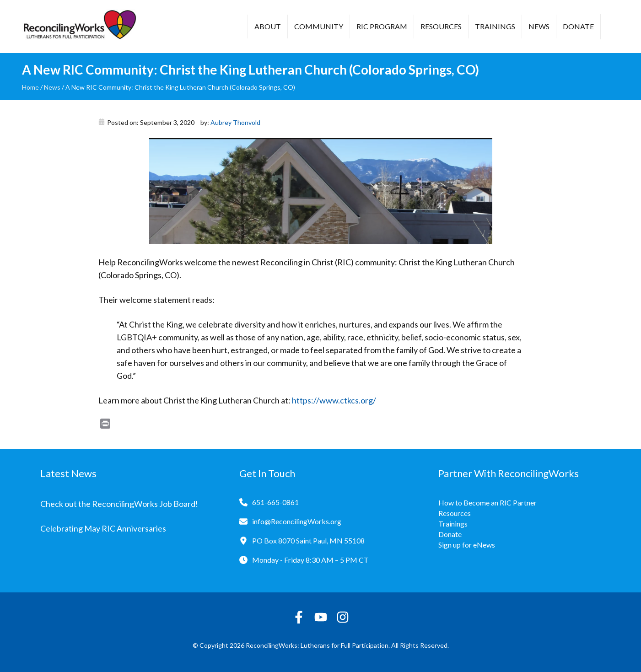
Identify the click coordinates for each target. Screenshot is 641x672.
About (268, 26)
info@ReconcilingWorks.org (297, 521)
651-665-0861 (275, 502)
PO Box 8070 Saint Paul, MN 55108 (308, 540)
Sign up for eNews (467, 545)
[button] (614, 27)
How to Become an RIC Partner (487, 503)
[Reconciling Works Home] (79, 27)
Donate (578, 26)
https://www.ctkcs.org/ (334, 400)
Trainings (495, 26)
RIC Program (382, 26)
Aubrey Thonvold (235, 122)
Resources (441, 26)
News (539, 26)
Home (30, 87)
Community (319, 26)
